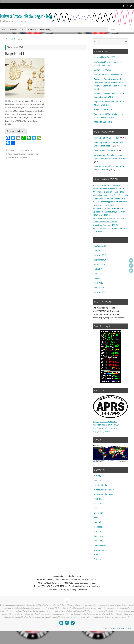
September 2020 (101, 256)
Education (99, 523)
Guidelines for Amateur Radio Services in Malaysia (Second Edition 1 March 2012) (110, 202)
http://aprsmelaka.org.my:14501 (107, 435)
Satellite (98, 569)
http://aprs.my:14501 (102, 442)
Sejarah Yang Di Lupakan (105, 150)
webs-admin (13, 150)
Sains (96, 565)
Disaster (98, 514)
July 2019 (98, 279)
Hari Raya (23, 158)
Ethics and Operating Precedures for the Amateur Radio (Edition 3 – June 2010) (110, 192)
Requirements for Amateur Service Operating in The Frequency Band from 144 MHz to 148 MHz (110, 222)
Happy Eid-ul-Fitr (16, 54)
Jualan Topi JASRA (102, 70)
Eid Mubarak (13, 158)
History (97, 542)
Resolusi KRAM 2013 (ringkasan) (109, 185)
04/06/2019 (27, 150)
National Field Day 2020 (104, 57)
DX (95, 518)
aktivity (97, 491)
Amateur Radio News (103, 504)
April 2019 (99, 293)
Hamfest (98, 537)
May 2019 (98, 288)
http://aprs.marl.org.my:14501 (110, 419)
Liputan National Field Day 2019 (108, 75)
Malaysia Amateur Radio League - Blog (26, 16)
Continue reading (16, 131)
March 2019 (99, 298)
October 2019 (100, 265)
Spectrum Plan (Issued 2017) (106, 235)
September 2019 (101, 270)
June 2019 (99, 284)
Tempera (117, 638)
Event (17, 154)
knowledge (99, 551)
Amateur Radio (101, 495)
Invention (98, 546)
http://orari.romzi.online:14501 (107, 438)
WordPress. (127, 638)
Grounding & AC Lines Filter (106, 138)
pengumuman (33, 154)
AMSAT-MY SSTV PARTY (104, 110)
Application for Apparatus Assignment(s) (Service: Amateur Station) (107, 212)
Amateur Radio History (104, 500)
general (24, 154)
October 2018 (100, 302)
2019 (13, 39)
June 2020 (99, 261)
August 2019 (100, 275)
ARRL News (99, 509)
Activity (11, 154)
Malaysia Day (100, 555)
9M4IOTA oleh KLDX (103, 122)
